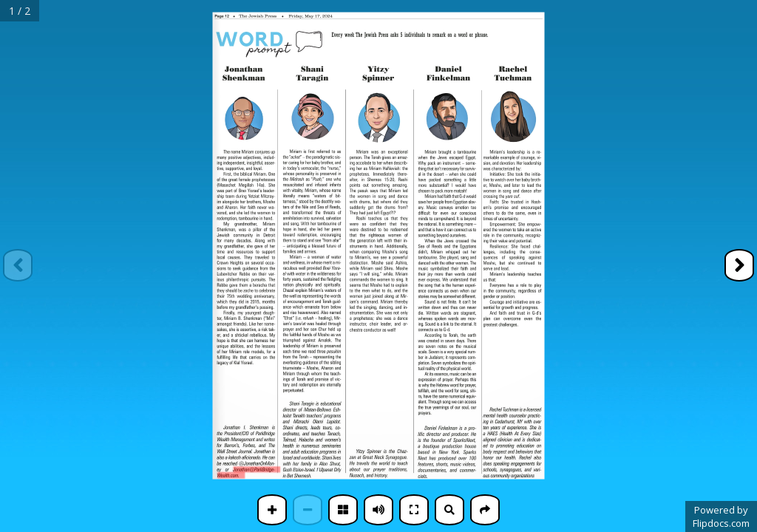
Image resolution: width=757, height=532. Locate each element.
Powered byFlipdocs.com (721, 516)
